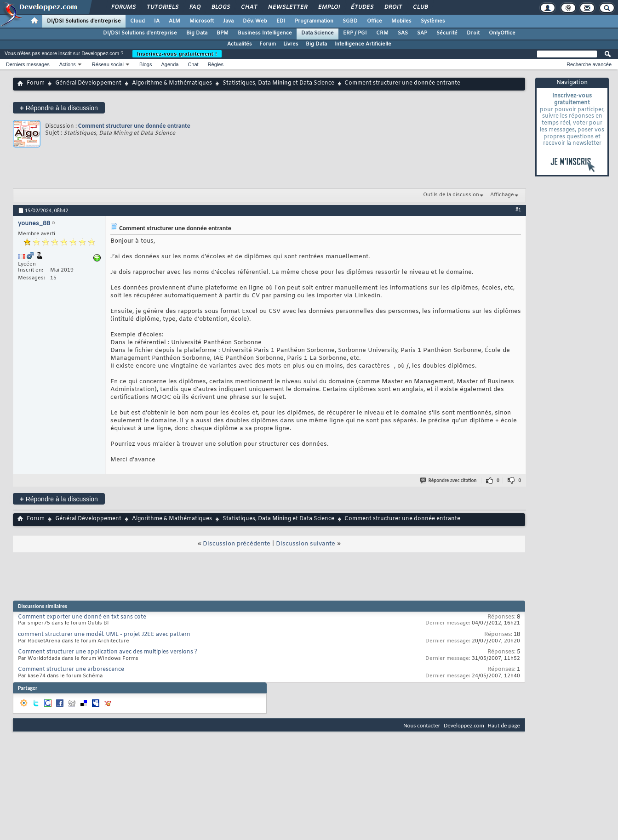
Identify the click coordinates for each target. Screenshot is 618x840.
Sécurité (447, 33)
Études (362, 7)
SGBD (350, 21)
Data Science (318, 33)
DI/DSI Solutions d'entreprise (84, 21)
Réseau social (108, 64)
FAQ (195, 7)
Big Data (197, 33)
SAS (403, 33)
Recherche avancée (589, 64)
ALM (175, 21)
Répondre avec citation (449, 480)
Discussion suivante (306, 544)
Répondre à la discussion (59, 108)
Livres (291, 44)
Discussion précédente (237, 544)
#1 (518, 210)
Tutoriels (162, 7)
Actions (68, 64)
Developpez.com (464, 725)
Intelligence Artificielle (363, 44)
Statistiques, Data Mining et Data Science (278, 83)
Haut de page (504, 725)
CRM (382, 33)
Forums (123, 7)
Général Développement (88, 83)
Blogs (220, 7)
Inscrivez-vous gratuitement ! (177, 54)
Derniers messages (28, 64)
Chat (249, 7)
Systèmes (433, 21)
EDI (281, 21)
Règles (216, 64)
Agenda (170, 64)
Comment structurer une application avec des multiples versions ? (108, 652)
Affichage (502, 195)
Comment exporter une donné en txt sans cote (82, 617)
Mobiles (401, 21)
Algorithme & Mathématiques (172, 83)
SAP (422, 33)
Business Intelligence (265, 33)
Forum (268, 44)
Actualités (240, 44)
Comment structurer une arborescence (71, 670)
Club (420, 7)
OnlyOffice (502, 33)
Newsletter (287, 7)
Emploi (329, 7)
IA (157, 21)
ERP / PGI (355, 33)
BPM (223, 33)
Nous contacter (422, 725)
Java (228, 21)
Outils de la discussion (451, 195)
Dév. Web (255, 21)
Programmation (314, 21)
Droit (393, 7)
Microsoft (202, 21)
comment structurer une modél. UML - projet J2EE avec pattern (104, 635)
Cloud (137, 21)
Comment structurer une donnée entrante (134, 126)
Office (375, 21)
